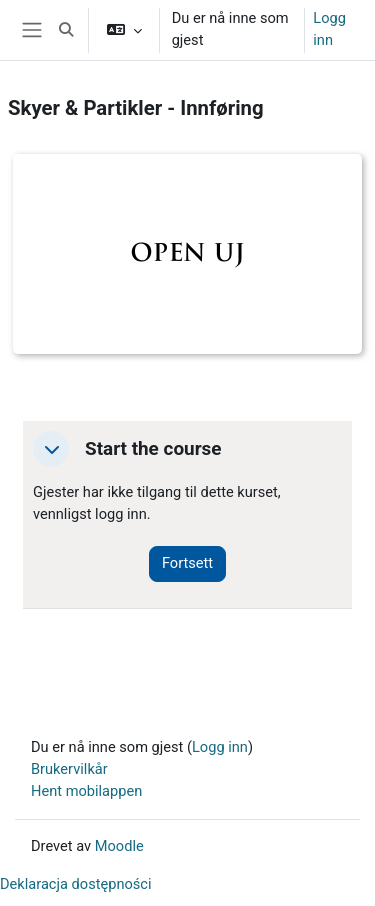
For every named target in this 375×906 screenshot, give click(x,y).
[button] (66, 30)
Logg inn (329, 29)
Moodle (119, 846)
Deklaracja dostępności (76, 884)
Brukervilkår (69, 769)
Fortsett (187, 563)
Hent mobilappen (86, 791)
